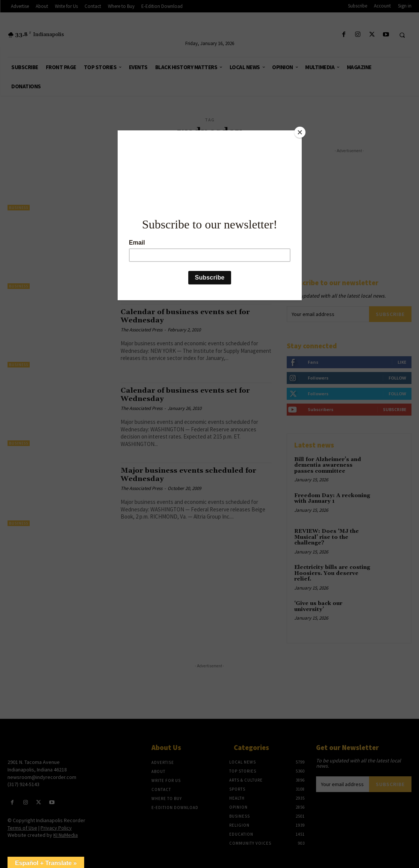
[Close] (300, 132)
